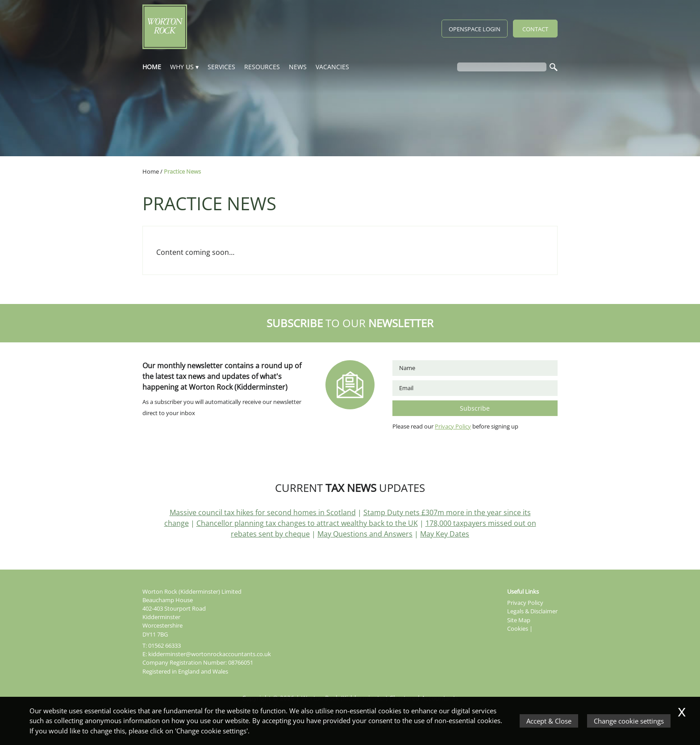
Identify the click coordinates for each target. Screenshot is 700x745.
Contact (535, 29)
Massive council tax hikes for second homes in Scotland (263, 512)
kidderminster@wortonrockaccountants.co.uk (210, 654)
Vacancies (332, 67)
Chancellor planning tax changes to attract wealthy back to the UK (307, 523)
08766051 (241, 662)
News (298, 67)
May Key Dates (445, 534)
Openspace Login (475, 29)
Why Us (182, 67)
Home (152, 67)
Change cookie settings (629, 721)
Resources (262, 67)
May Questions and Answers (365, 534)
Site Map (519, 620)
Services (221, 67)
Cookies (518, 628)
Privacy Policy (453, 426)
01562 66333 (165, 645)
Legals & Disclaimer (532, 611)
